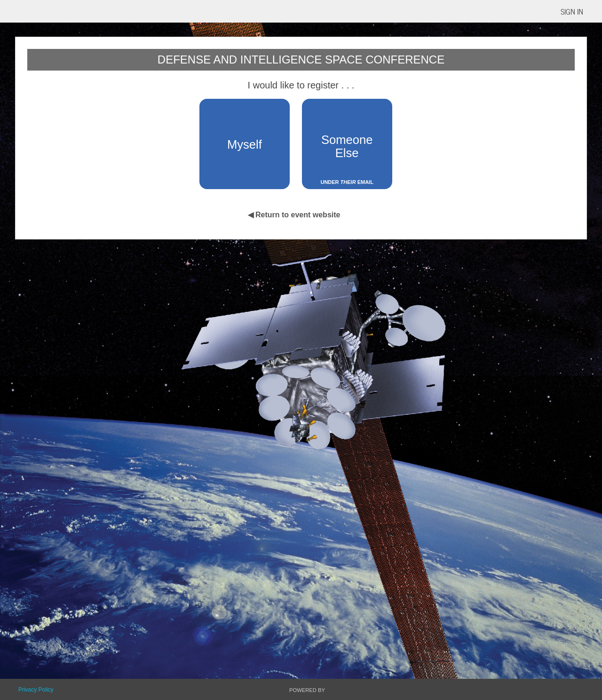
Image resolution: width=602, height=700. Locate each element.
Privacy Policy (36, 690)
